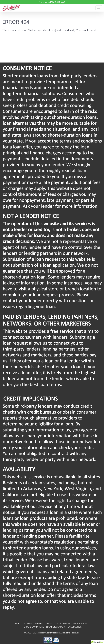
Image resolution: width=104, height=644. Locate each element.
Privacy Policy (82, 624)
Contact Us (51, 624)
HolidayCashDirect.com (49, 633)
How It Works (35, 624)
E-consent (66, 624)
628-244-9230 (59, 2)
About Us (20, 624)
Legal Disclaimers (56, 627)
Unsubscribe (75, 627)
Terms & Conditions (33, 627)
